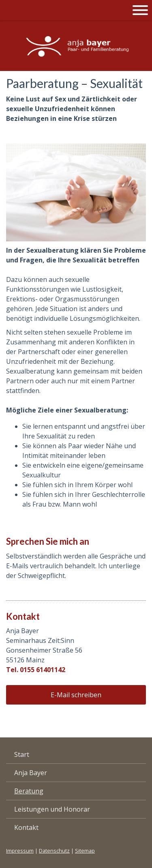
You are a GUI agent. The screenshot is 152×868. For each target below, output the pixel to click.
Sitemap (85, 851)
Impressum (20, 851)
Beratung (29, 791)
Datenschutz (54, 851)
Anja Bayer (31, 773)
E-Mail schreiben (76, 695)
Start (22, 754)
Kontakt (26, 827)
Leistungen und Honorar (52, 809)
